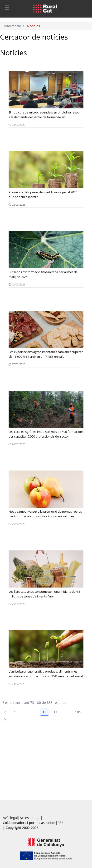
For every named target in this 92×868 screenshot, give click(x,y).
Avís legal (10, 818)
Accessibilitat (30, 818)
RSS (61, 823)
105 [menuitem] (78, 712)
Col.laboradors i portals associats (29, 823)
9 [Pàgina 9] (34, 712)
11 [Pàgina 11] (56, 712)
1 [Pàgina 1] (15, 712)
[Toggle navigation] (7, 7)
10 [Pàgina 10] (44, 712)
